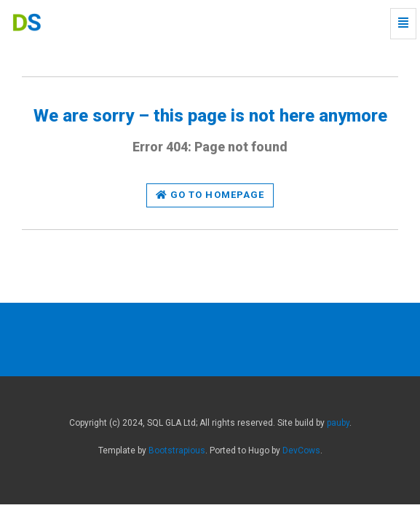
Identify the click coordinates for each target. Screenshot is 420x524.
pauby (338, 423)
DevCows (301, 450)
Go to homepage (210, 195)
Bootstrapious (177, 450)
